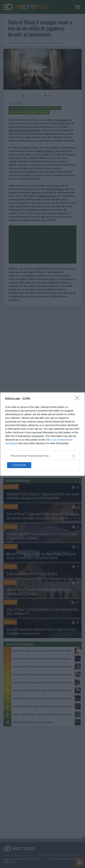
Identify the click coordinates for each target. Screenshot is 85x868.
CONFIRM (19, 465)
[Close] (78, 399)
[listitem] (42, 456)
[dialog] (42, 434)
